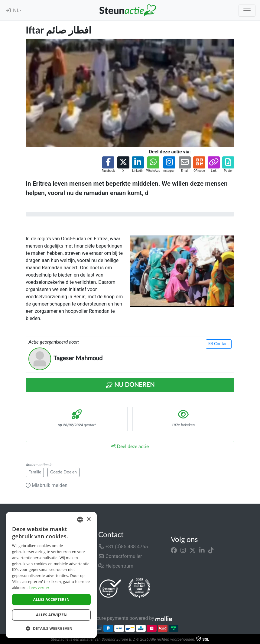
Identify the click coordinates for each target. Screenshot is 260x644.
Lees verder (39, 588)
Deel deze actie (130, 446)
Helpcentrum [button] (116, 566)
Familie (35, 472)
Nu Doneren (130, 385)
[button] (108, 165)
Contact (219, 344)
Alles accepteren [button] (52, 599)
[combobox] (80, 520)
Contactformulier (120, 556)
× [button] (88, 519)
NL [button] (16, 11)
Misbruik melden (47, 485)
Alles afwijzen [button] (51, 615)
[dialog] (51, 575)
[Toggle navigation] (247, 11)
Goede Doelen (63, 472)
